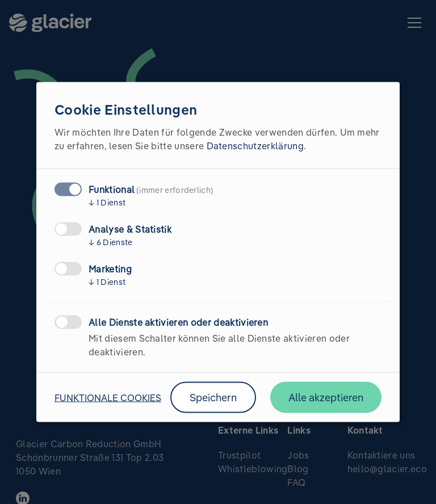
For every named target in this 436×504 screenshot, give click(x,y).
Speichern (213, 398)
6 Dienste (111, 242)
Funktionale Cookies (108, 397)
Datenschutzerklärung (255, 146)
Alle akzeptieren (326, 398)
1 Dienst (107, 203)
